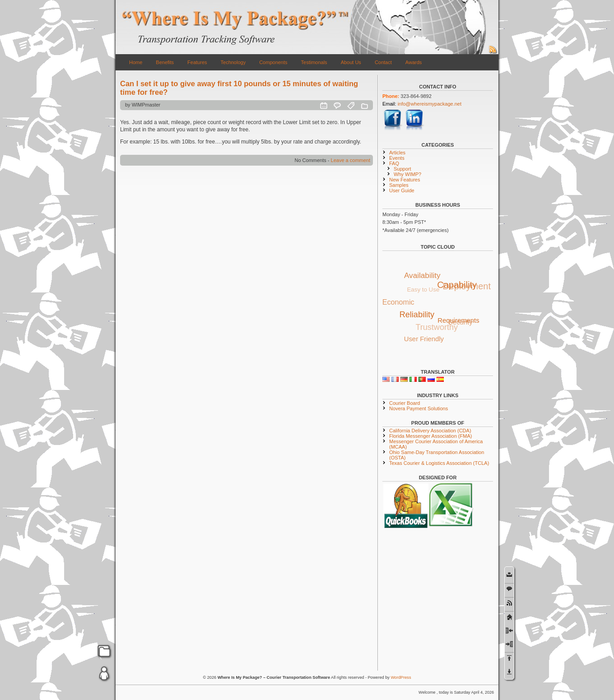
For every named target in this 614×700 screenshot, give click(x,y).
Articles (397, 153)
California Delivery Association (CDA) (430, 431)
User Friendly (424, 338)
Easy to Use (422, 291)
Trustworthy (436, 329)
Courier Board (405, 403)
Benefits (165, 62)
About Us (351, 62)
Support (402, 169)
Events (397, 158)
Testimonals (314, 62)
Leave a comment (351, 160)
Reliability (418, 314)
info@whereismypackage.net (430, 104)
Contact (383, 62)
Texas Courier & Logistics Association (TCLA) (439, 463)
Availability (423, 275)
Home (136, 62)
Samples (399, 185)
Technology (233, 62)
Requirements (460, 320)
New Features (405, 180)
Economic (398, 302)
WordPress (401, 677)
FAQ (394, 163)
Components (273, 62)
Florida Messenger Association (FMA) (430, 436)
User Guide (402, 190)
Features (197, 62)
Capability (458, 284)
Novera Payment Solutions (419, 408)
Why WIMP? (407, 174)
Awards (414, 62)
